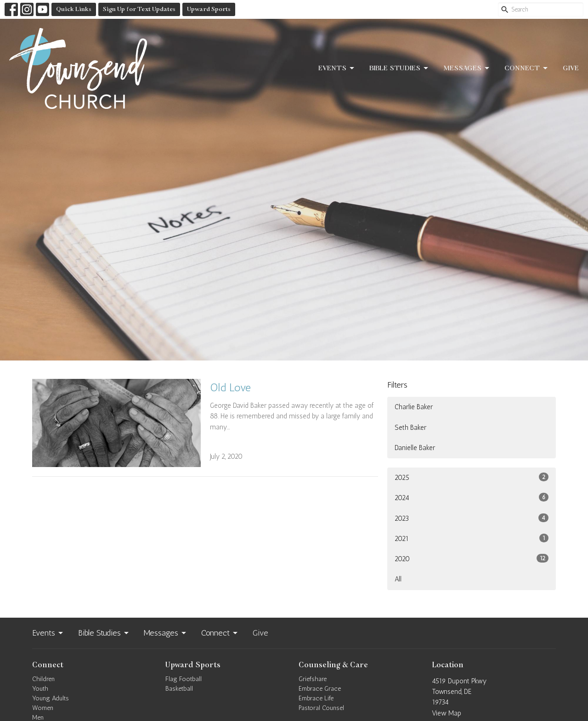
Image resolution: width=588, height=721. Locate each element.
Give (571, 68)
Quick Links (74, 9)
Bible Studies (399, 68)
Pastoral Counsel (321, 708)
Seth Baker (410, 428)
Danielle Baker (415, 448)
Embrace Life (316, 698)
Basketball (179, 689)
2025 (472, 477)
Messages (467, 68)
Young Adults (51, 698)
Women (43, 708)
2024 (472, 497)
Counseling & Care (333, 665)
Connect (527, 68)
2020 (472, 558)
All (398, 579)
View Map (447, 713)
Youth (40, 689)
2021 (472, 538)
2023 (472, 518)
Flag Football (184, 679)
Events (337, 68)
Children (43, 679)
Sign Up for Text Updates (139, 9)
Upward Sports (209, 9)
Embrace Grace (320, 689)
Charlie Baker (414, 407)
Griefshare (313, 679)
